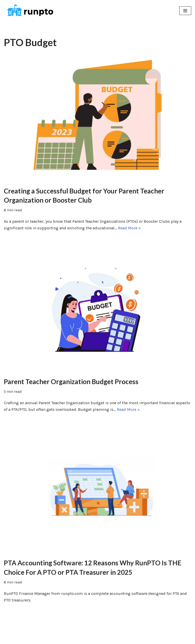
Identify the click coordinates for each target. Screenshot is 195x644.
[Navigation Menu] (185, 11)
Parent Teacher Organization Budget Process (71, 382)
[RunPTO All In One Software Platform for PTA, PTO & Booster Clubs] (29, 11)
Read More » (129, 228)
